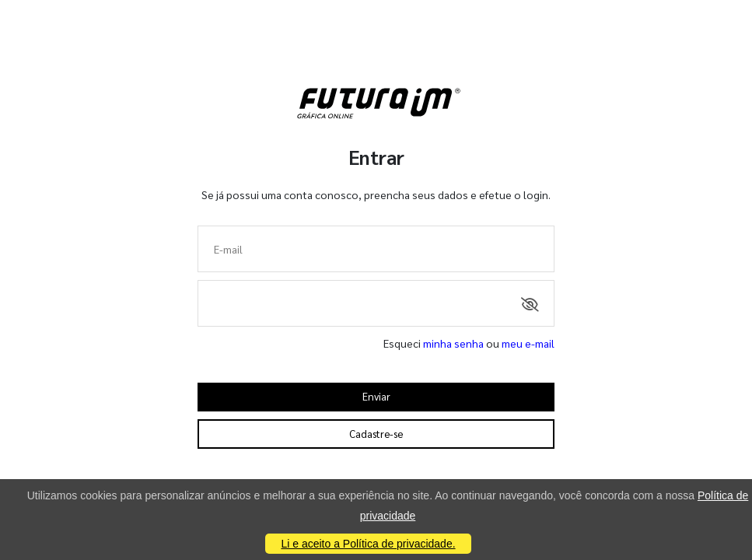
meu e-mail (528, 343)
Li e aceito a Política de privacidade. (368, 544)
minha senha (453, 343)
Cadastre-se (376, 434)
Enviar (376, 396)
